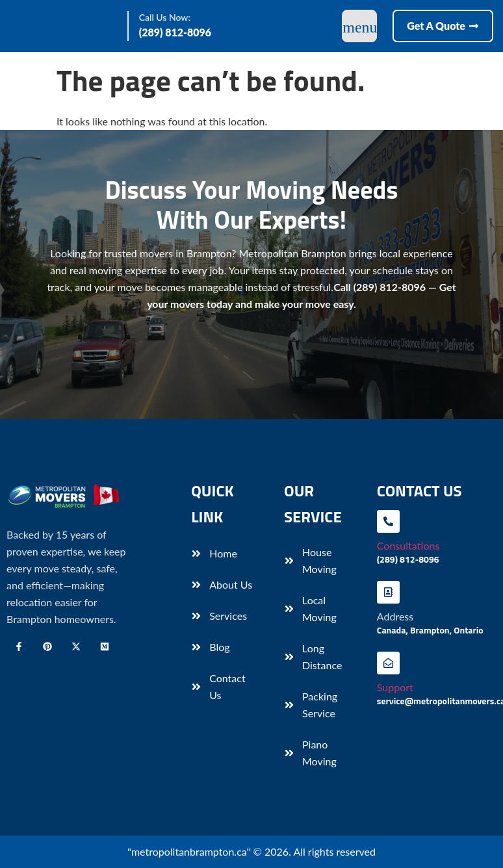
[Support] (388, 663)
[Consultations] (388, 521)
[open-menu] (359, 26)
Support (395, 687)
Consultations (408, 545)
